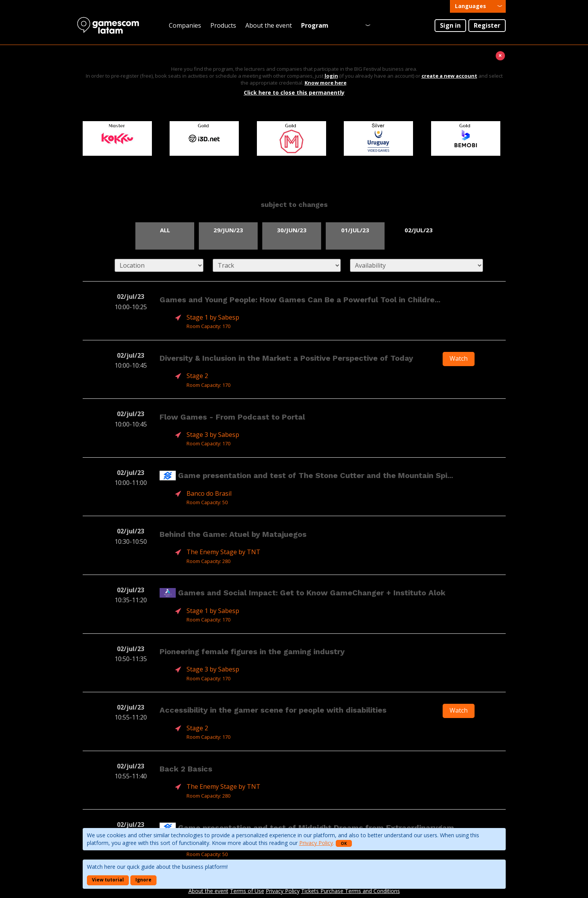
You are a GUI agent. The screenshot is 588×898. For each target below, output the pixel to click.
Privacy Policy (316, 843)
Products (223, 25)
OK (344, 843)
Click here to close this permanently (294, 92)
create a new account (449, 76)
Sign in (450, 25)
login (331, 76)
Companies (185, 25)
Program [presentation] (315, 25)
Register (487, 25)
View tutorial (108, 880)
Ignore (143, 880)
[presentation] (478, 6)
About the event (269, 25)
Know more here (326, 83)
